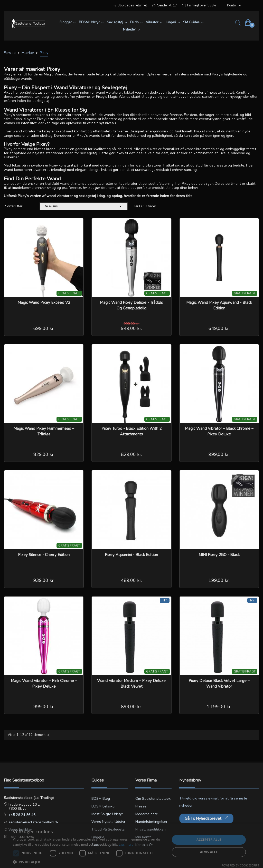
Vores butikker (20, 830)
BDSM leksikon (104, 806)
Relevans (84, 206)
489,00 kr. (131, 580)
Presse (141, 806)
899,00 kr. (131, 707)
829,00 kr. (44, 454)
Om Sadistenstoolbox (153, 799)
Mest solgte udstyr (107, 814)
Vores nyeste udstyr (108, 822)
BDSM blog (101, 799)
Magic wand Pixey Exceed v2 (44, 303)
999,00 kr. (219, 454)
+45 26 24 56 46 (21, 815)
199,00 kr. (219, 580)
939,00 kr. (44, 580)
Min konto (143, 837)
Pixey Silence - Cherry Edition (44, 555)
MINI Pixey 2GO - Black (219, 555)
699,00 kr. (44, 328)
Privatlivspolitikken (151, 829)
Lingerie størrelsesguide (104, 841)
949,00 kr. (131, 328)
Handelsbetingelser (151, 822)
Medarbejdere (147, 814)
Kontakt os (144, 845)
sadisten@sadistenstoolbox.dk (33, 822)
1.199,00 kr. (219, 707)
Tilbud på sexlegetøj (108, 829)
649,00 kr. (219, 328)
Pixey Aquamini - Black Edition (131, 555)
